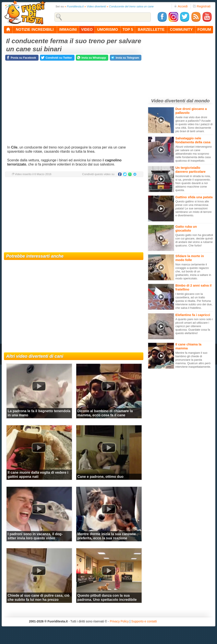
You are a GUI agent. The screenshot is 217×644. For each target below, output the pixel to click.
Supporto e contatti (144, 621)
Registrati (202, 6)
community (181, 30)
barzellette (151, 30)
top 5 (128, 30)
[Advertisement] (74, 215)
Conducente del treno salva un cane (131, 6)
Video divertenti (96, 6)
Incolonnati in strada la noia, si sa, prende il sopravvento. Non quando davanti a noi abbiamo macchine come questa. (193, 183)
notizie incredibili (35, 30)
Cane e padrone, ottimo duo (100, 477)
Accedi (181, 6)
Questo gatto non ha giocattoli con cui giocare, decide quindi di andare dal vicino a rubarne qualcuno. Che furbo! (194, 240)
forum (204, 30)
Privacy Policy (119, 621)
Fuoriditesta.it (75, 6)
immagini (68, 30)
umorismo (108, 30)
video (87, 30)
